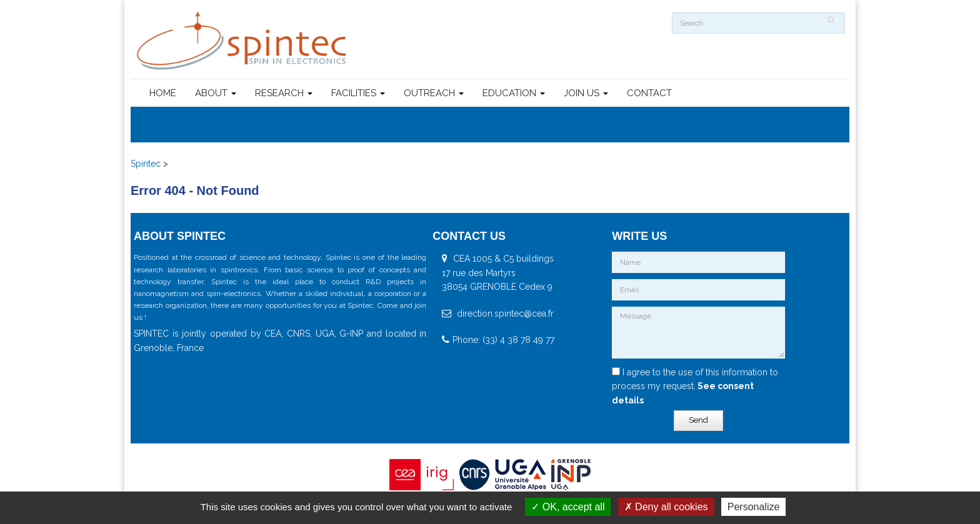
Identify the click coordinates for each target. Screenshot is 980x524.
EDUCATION (514, 93)
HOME (163, 93)
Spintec (146, 164)
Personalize (754, 507)
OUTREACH (434, 93)
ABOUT (216, 93)
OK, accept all (568, 507)
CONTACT (649, 93)
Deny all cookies (666, 507)
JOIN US (586, 93)
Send (698, 420)
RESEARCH (284, 93)
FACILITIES (358, 93)
